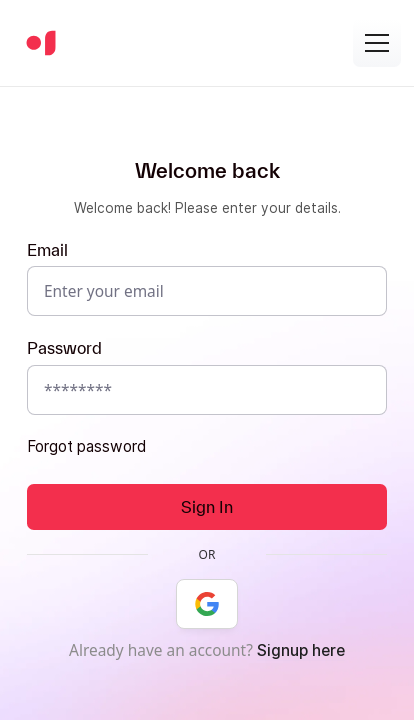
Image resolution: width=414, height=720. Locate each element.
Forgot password (86, 446)
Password (64, 347)
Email (47, 249)
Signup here (301, 650)
